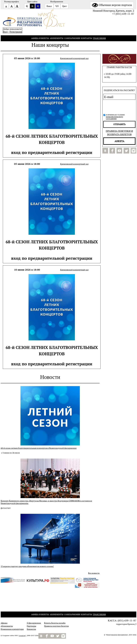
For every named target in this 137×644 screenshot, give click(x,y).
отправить (119, 124)
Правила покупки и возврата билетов (119, 133)
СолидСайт (22, 636)
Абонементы (57, 38)
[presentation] (118, 106)
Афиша (4, 623)
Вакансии (31, 629)
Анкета (119, 141)
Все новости (94, 573)
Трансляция (99, 38)
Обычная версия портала (112, 5)
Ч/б (57, 6)
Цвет (64, 6)
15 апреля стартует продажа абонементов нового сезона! (27, 566)
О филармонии (72, 38)
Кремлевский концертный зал (74, 58)
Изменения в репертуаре (12, 629)
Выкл (49, 6)
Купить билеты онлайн (55, 623)
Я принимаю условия (115, 117)
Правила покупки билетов (56, 626)
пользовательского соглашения (114, 118)
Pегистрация (16, 32)
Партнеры (31, 626)
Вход (5, 32)
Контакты (87, 38)
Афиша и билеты (40, 38)
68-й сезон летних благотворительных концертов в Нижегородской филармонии (39, 448)
